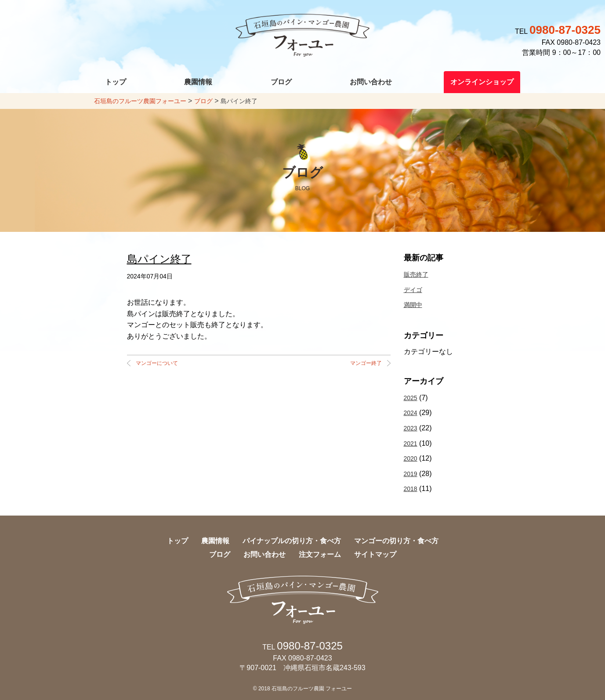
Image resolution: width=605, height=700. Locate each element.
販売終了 (416, 274)
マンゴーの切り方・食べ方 (396, 541)
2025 (411, 398)
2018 (411, 489)
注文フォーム (320, 554)
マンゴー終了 (366, 363)
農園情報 (198, 82)
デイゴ (413, 290)
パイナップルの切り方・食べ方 (292, 541)
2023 (411, 428)
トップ (116, 82)
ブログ (281, 82)
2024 (411, 413)
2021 (411, 444)
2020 (411, 458)
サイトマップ (375, 554)
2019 (411, 474)
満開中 (413, 305)
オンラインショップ (482, 82)
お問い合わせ (371, 82)
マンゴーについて (157, 363)
